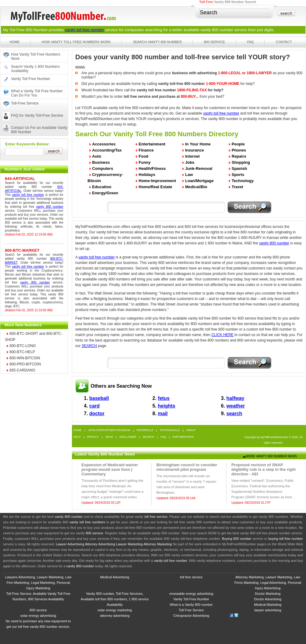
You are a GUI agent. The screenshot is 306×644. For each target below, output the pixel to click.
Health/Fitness (152, 168)
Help (77, 437)
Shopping (241, 162)
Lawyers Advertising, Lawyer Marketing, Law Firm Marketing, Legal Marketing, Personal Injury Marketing (38, 583)
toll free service (156, 517)
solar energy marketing (115, 610)
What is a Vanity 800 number (191, 605)
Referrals (145, 430)
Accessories (104, 144)
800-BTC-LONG (23, 346)
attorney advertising (115, 616)
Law (189, 175)
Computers (103, 168)
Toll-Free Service (25, 103)
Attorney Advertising (100, 544)
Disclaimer (128, 437)
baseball (99, 398)
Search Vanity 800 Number (157, 42)
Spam (109, 437)
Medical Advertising (115, 577)
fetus (164, 398)
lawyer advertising (268, 610)
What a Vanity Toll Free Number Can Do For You (37, 93)
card (95, 406)
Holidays (147, 175)
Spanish (239, 168)
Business (101, 162)
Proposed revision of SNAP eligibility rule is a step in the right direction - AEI (263, 469)
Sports (238, 175)
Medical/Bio (196, 187)
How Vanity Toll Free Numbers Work (76, 42)
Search (148, 437)
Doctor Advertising (268, 599)
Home (15, 42)
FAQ (250, 42)
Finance (146, 150)
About (191, 430)
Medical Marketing (268, 605)
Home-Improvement (157, 181)
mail (163, 413)
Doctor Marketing (268, 594)
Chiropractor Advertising (191, 616)
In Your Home (198, 144)
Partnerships (183, 437)
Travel (237, 187)
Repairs (239, 156)
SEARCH (89, 346)
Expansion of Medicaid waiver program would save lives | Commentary (110, 469)
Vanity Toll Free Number (31, 79)
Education (102, 187)
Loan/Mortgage (199, 181)
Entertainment (152, 144)
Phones (239, 150)
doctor (97, 413)
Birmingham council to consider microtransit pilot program (187, 467)
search (234, 413)
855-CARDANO (22, 370)
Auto (97, 156)
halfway (235, 398)
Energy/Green (105, 193)
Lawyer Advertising (70, 544)
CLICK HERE (222, 335)
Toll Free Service (191, 610)
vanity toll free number (84, 30)
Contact (284, 42)
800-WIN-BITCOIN (25, 358)
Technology (243, 181)
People (238, 144)
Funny (145, 162)
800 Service (215, 42)
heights (167, 406)
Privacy (93, 437)
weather (236, 406)
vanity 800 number (217, 30)
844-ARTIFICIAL (20, 179)
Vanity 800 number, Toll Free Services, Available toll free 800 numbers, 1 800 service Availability (115, 599)
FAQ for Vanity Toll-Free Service (37, 115)
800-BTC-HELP (22, 352)
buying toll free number (286, 539)
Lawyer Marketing (129, 544)
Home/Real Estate (155, 187)
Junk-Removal (199, 168)
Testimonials (170, 430)
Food (144, 156)
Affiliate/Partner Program (109, 430)
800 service (94, 533)
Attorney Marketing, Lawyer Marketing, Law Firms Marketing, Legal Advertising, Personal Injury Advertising (268, 583)
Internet (192, 156)
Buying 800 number (237, 539)
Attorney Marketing (158, 544)
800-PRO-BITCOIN (25, 364)
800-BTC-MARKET (22, 250)
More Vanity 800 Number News (271, 456)
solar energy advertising (38, 616)
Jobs (190, 162)
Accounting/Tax (107, 150)
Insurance (194, 150)
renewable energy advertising (191, 594)
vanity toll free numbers (87, 522)
